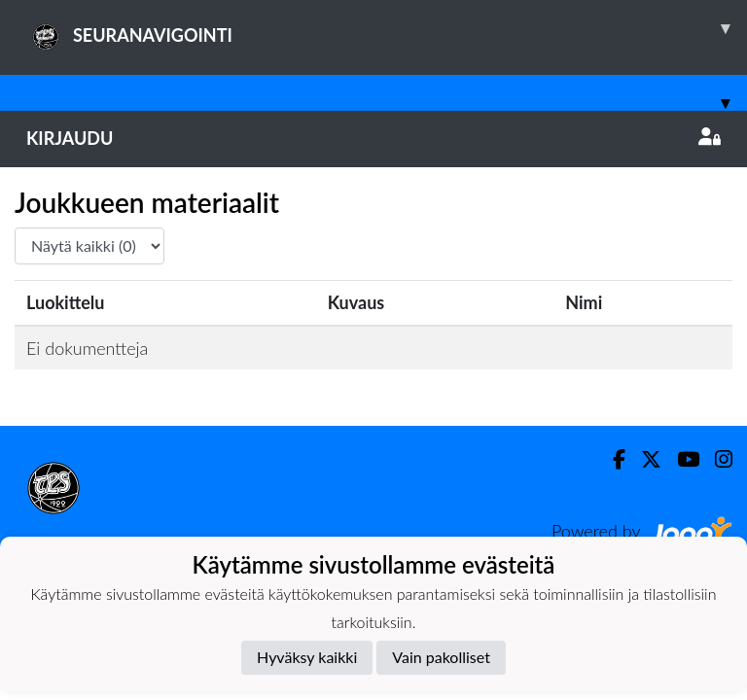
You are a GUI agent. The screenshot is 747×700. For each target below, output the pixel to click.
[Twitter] (643, 459)
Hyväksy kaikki (307, 657)
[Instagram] (716, 459)
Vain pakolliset (441, 657)
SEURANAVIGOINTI (387, 28)
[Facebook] (611, 459)
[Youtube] (680, 459)
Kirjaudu (373, 138)
